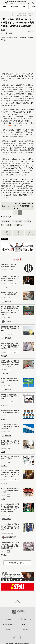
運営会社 (9, 630)
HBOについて (9, 619)
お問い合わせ (26, 630)
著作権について (26, 624)
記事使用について (26, 619)
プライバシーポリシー (9, 624)
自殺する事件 (7, 125)
